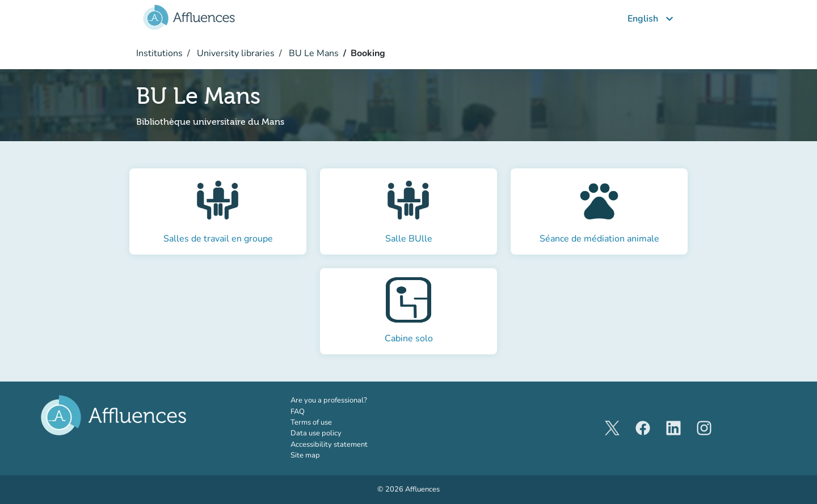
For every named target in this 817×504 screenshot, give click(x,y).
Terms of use (311, 422)
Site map (305, 455)
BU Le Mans (313, 53)
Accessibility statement (329, 444)
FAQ (298, 412)
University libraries (235, 53)
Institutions (159, 53)
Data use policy (316, 433)
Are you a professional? (344, 400)
